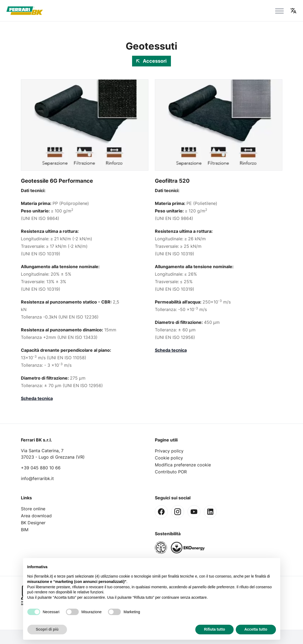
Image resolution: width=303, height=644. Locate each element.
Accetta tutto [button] (256, 629)
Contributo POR (171, 472)
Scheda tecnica (37, 398)
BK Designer (33, 523)
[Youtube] (194, 512)
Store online (33, 509)
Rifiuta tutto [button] (214, 629)
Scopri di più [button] (47, 629)
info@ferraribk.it (37, 478)
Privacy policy (169, 451)
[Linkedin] (210, 512)
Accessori (151, 61)
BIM (25, 530)
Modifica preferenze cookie (183, 465)
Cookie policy (169, 458)
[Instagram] (178, 512)
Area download (36, 516)
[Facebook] (161, 512)
